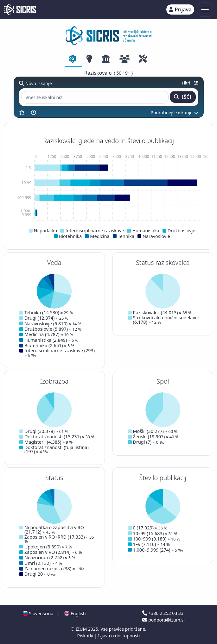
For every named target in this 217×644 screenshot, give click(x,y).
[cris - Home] (20, 9)
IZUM (82, 629)
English (75, 613)
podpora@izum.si (163, 620)
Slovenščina (38, 613)
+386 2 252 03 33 (163, 613)
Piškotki (86, 636)
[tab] (73, 59)
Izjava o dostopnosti (119, 636)
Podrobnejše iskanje (175, 113)
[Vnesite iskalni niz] (95, 97)
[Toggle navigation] (205, 10)
